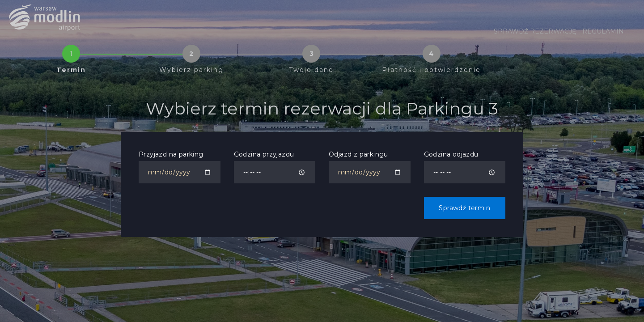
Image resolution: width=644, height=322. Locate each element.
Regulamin (603, 31)
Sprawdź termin (464, 208)
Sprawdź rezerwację (535, 31)
